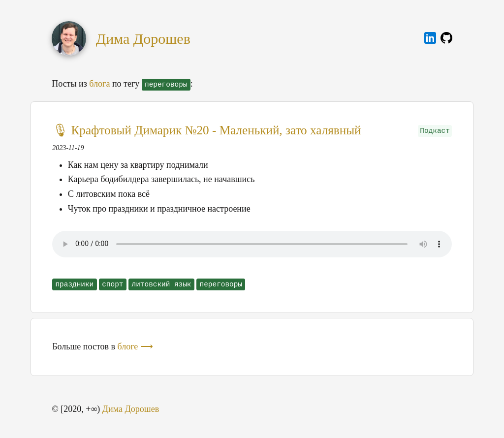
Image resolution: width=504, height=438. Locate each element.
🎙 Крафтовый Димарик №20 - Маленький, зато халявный (206, 130)
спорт (112, 284)
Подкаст (435, 131)
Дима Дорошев (143, 39)
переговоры (221, 284)
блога (99, 84)
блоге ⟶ (135, 346)
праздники (74, 284)
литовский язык (162, 284)
